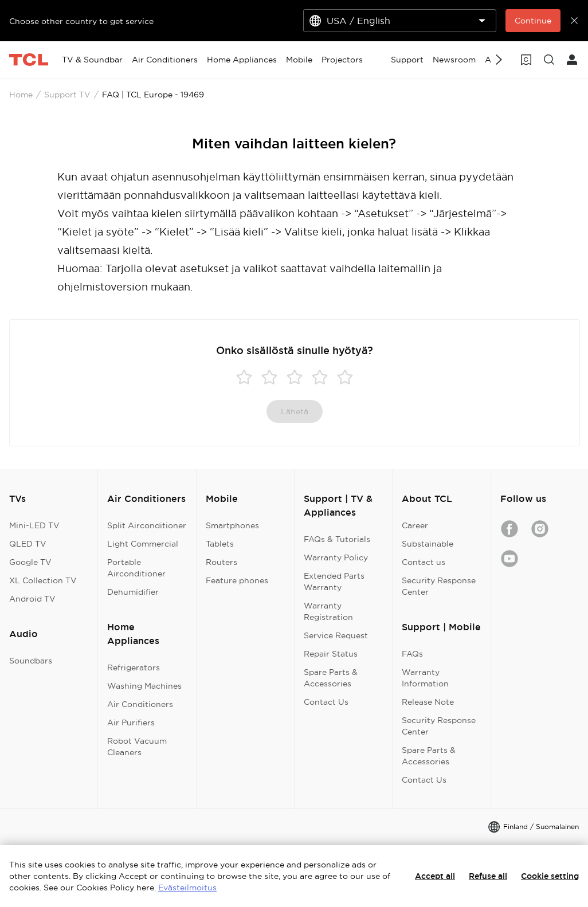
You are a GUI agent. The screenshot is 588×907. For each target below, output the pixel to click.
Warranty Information (425, 678)
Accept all (435, 876)
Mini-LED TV (34, 525)
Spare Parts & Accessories (331, 678)
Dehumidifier (133, 592)
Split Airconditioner (147, 525)
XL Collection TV (43, 580)
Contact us (424, 562)
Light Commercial (143, 544)
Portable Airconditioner (136, 568)
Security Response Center (439, 586)
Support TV (67, 95)
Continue (533, 21)
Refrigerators (134, 668)
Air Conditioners (140, 704)
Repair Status (331, 654)
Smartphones (232, 525)
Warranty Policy (336, 557)
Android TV (32, 599)
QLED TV (28, 544)
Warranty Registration (328, 611)
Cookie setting (550, 876)
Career (415, 525)
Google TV (30, 562)
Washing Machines (144, 686)
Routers (222, 562)
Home (21, 95)
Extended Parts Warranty (334, 582)
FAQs (412, 654)
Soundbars (31, 661)
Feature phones (237, 580)
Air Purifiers (131, 723)
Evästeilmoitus (187, 888)
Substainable (428, 544)
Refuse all (488, 876)
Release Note (428, 702)
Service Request (336, 635)
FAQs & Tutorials (337, 539)
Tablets (220, 544)
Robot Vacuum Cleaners (137, 747)
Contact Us (326, 702)
